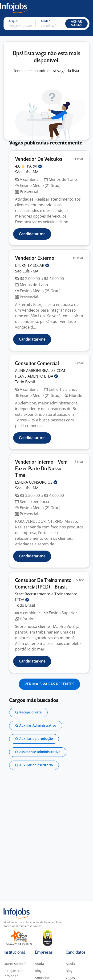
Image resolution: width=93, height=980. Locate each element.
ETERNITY (32, 265)
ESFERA (36, 482)
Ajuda (39, 964)
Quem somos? (15, 964)
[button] (76, 24)
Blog (38, 971)
